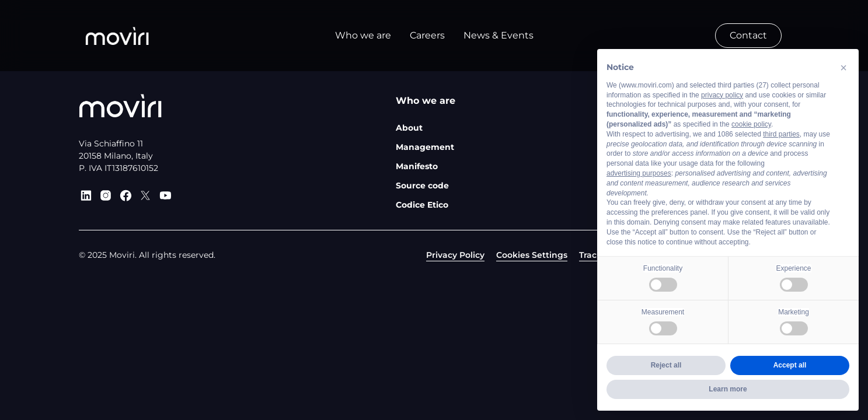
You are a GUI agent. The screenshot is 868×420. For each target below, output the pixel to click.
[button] (843, 68)
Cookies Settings (532, 255)
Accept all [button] (790, 365)
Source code (422, 185)
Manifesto (417, 166)
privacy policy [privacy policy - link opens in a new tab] (722, 95)
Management (425, 147)
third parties (781, 134)
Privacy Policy (455, 255)
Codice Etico (422, 205)
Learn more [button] (728, 389)
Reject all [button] (666, 365)
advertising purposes (639, 173)
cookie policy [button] (751, 124)
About (409, 128)
